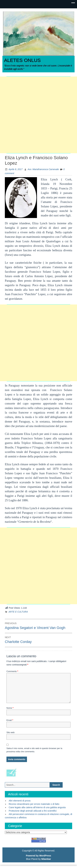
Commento (12, 671)
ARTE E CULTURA (18, 612)
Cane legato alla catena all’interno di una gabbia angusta (37, 807)
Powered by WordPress (38, 856)
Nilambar (46, 859)
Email (10, 720)
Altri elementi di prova (20, 801)
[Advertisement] (38, 115)
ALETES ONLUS (22, 60)
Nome (10, 708)
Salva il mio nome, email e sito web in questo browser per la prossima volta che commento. (34, 750)
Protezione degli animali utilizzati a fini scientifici (33, 811)
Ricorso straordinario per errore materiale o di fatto (34, 804)
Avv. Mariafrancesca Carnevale (43, 169)
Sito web (10, 732)
